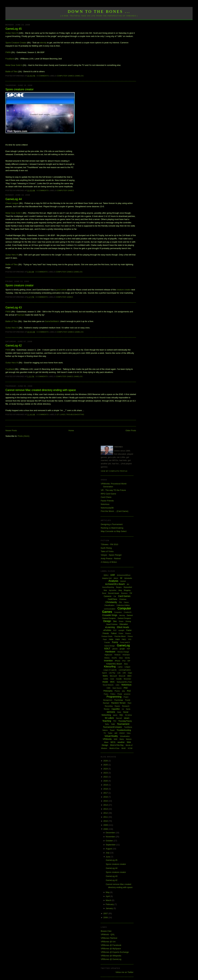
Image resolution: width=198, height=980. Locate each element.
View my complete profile (114, 471)
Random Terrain (118, 703)
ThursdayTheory (125, 721)
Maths (105, 676)
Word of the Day (117, 745)
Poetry (106, 694)
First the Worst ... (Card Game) (114, 511)
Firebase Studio (107, 636)
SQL (121, 715)
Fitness (130, 636)
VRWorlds (107, 739)
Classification (109, 605)
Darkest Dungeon (124, 618)
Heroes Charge (123, 652)
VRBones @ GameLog (111, 959)
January (110, 908)
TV (105, 733)
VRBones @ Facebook (111, 945)
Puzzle (128, 700)
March (109, 900)
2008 (106, 829)
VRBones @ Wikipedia (111, 956)
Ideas (121, 658)
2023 (106, 773)
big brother (113, 590)
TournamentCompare (112, 727)
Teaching (107, 721)
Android (123, 581)
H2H (128, 649)
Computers (118, 612)
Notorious (105, 504)
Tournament (123, 724)
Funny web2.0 (125, 642)
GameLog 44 (14, 199)
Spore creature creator (19, 89)
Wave (106, 742)
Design (107, 621)
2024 (106, 769)
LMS (124, 673)
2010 (106, 821)
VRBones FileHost (109, 938)
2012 (106, 813)
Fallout (114, 633)
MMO (129, 676)
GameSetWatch (52, 321)
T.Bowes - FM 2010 (109, 544)
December (111, 833)
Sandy (128, 709)
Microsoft (113, 676)
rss (123, 709)
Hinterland (126, 655)
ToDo (107, 724)
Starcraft (119, 718)
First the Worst (120, 636)
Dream (121, 621)
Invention (108, 661)
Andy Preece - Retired (111, 558)
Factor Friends (107, 501)
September (111, 845)
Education (124, 624)
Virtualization (125, 736)
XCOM (130, 748)
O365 (108, 688)
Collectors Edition (123, 605)
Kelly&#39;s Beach (114, 664)
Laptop (120, 667)
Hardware (110, 652)
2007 (106, 913)
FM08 (8, 52)
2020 (106, 781)
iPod (124, 661)
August (109, 849)
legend (104, 673)
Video (129, 733)
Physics (117, 691)
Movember (127, 679)
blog (120, 590)
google (122, 649)
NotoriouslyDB (107, 508)
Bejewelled (128, 587)
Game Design (110, 646)
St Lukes (61, 415)
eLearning (110, 627)
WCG (113, 742)
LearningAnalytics (125, 670)
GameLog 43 (14, 307)
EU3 (115, 630)
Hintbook (117, 655)
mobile (105, 679)
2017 (106, 793)
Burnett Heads (114, 593)
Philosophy (108, 691)
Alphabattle (128, 578)
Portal (120, 694)
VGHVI (122, 733)
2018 (106, 789)
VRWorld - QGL (108, 934)
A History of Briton (109, 562)
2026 (106, 761)
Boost (104, 593)
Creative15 (128, 612)
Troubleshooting (75, 415)
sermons (111, 712)
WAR (116, 739)
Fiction (121, 633)
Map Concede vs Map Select (114, 531)
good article (61, 290)
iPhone (118, 661)
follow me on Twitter (125, 972)
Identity (127, 658)
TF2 (115, 721)
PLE (129, 691)
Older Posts (131, 430)
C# (131, 593)
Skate (119, 712)
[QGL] (106, 575)
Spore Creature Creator (16, 43)
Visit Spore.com (17, 131)
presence (127, 694)
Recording (109, 706)
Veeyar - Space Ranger (111, 555)
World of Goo (114, 748)
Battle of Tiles (11, 72)
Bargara (119, 587)
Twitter (110, 733)
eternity (43, 43)
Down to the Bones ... (99, 12)
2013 (106, 809)
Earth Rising (106, 548)
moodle (119, 679)
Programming (114, 697)
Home (71, 430)
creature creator (124, 290)
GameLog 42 (14, 346)
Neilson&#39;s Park (124, 682)
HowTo (114, 658)
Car (115, 596)
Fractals (107, 642)
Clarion (126, 602)
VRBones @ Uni (108, 942)
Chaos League (12, 203)
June (108, 857)
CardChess (112, 599)
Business (124, 593)
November (111, 837)
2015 (106, 801)
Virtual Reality (111, 736)
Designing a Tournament (112, 524)
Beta (105, 590)
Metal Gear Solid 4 (14, 65)
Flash (105, 639)
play (123, 691)
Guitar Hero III (12, 33)
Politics (113, 694)
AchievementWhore (124, 575)
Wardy (122, 739)
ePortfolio (107, 630)
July (108, 853)
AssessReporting (108, 587)
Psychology (119, 700)
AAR (113, 575)
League (127, 667)
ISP (129, 661)
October (110, 841)
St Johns (128, 715)
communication (110, 609)
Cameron (108, 596)
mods (112, 679)
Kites (126, 664)
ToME (113, 724)
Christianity (111, 602)
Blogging (127, 590)
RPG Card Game (108, 494)
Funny (115, 642)
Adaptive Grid (107, 578)
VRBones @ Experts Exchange (115, 952)
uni (116, 733)
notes (117, 685)
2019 (106, 785)
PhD (126, 688)
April (108, 896)
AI (121, 578)
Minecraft (122, 676)
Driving (128, 621)
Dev (115, 621)
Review (107, 709)
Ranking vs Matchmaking (112, 528)
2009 (106, 825)
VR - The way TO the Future (113, 490)
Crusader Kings (110, 615)
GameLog (79, 76)
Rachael (21, 315)
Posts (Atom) (24, 436)
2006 (106, 917)
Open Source (117, 688)
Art (128, 584)
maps (130, 673)
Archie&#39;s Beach (115, 584)
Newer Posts (11, 430)
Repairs (117, 706)
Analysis (113, 581)
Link (119, 673)
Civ (120, 602)
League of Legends (110, 670)
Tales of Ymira (107, 551)
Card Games (124, 596)
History (107, 658)
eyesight (121, 630)
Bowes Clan (106, 931)
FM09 (117, 639)
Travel (112, 730)
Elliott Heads (123, 627)
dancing (122, 615)
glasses (115, 649)
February (110, 904)
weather (121, 742)
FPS (130, 639)
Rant (129, 703)
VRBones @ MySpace (111, 949)
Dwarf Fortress (112, 624)
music (105, 682)
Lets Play (112, 673)
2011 (106, 817)
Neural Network (108, 685)
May (108, 892)
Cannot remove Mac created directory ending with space (41, 390)
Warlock (129, 739)
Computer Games (65, 76)
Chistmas (123, 599)
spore (115, 715)
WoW (124, 748)
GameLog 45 (14, 29)
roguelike (116, 709)
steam (127, 718)
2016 (106, 797)
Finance (128, 633)
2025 (106, 765)
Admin (116, 578)
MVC (113, 682)
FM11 (124, 639)
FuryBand (10, 59)
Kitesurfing (110, 667)
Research (126, 706)
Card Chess (106, 497)
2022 (106, 777)
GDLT (107, 648)
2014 (106, 805)
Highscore (108, 655)
